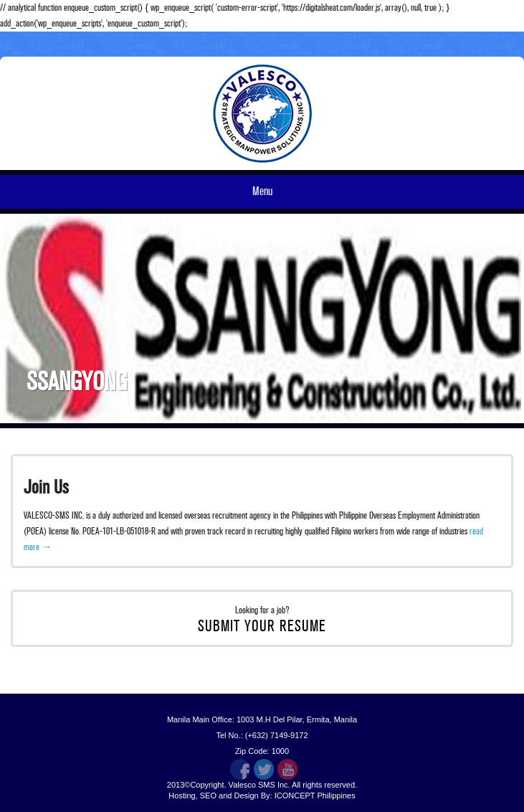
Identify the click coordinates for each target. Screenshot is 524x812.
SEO (208, 796)
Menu (262, 192)
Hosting (182, 796)
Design (246, 796)
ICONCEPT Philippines (315, 796)
